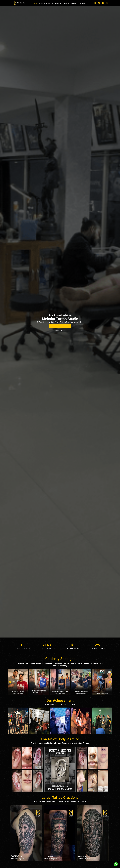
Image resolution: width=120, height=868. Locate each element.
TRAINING (74, 3)
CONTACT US (82, 3)
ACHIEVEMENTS (48, 3)
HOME (36, 3)
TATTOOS (58, 3)
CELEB (41, 3)
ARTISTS (66, 3)
